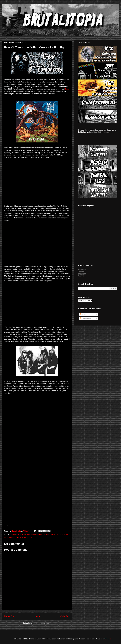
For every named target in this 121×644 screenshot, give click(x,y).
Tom (22, 537)
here (67, 89)
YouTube (82, 276)
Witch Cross (29, 537)
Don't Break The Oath (54, 535)
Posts (83, 314)
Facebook (82, 270)
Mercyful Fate (14, 537)
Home (38, 616)
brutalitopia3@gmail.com (99, 132)
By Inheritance (32, 535)
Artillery (13, 535)
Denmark (42, 535)
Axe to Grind (21, 535)
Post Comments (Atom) (42, 623)
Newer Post (9, 616)
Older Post (65, 616)
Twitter (81, 272)
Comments (85, 318)
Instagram (82, 274)
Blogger (108, 639)
